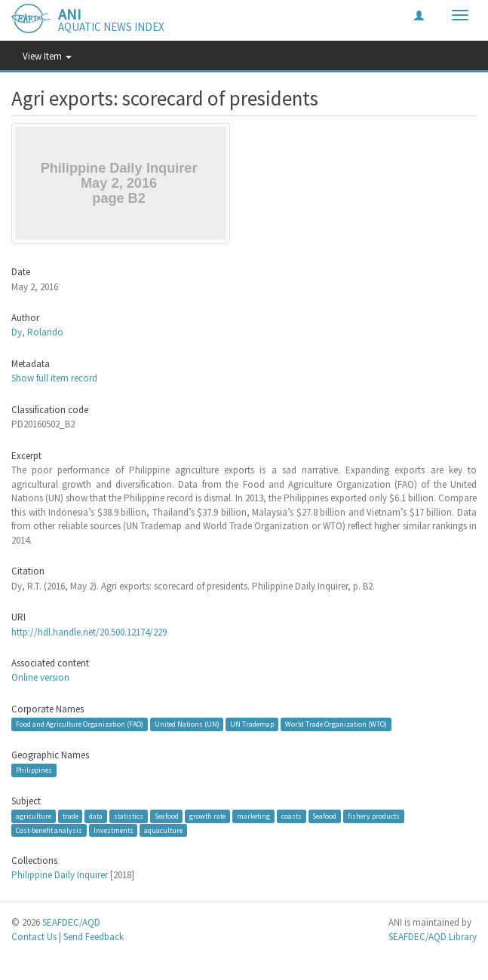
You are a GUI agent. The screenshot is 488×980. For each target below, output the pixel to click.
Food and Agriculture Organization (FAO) (80, 724)
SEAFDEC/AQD (71, 922)
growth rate (207, 816)
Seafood (167, 816)
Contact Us (34, 937)
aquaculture (163, 830)
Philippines (34, 770)
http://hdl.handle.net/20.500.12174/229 (89, 632)
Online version (40, 677)
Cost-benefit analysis (49, 830)
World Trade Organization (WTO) (336, 724)
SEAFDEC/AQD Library (433, 937)
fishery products (374, 816)
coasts (292, 816)
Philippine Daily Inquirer (60, 875)
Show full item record (54, 378)
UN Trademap (252, 724)
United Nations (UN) (187, 724)
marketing (253, 816)
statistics (129, 816)
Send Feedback (94, 937)
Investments (114, 830)
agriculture (34, 816)
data (96, 816)
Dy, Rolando (37, 332)
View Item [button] (47, 56)
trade (71, 816)
